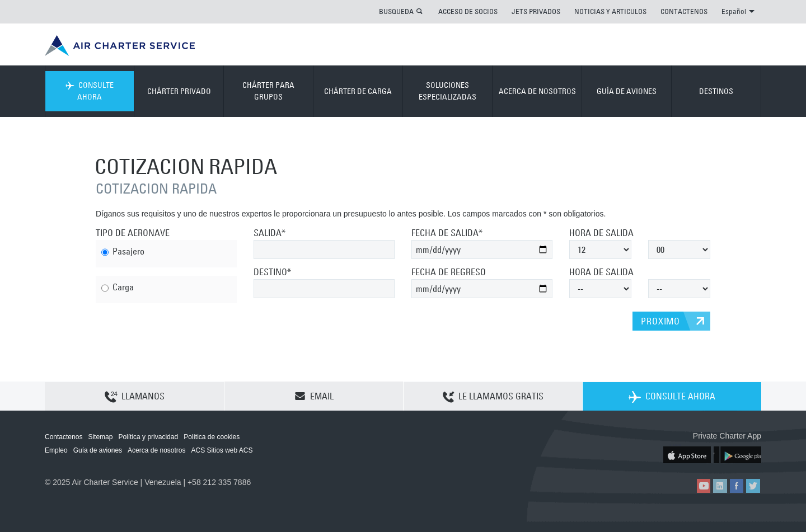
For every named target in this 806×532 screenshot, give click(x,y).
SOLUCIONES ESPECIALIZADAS (447, 91)
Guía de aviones (98, 450)
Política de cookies (212, 437)
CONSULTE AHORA (90, 91)
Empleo (56, 450)
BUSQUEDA (396, 11)
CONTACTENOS (684, 11)
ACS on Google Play (737, 454)
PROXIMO (660, 321)
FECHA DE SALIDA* (447, 233)
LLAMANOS (135, 397)
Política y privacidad (148, 437)
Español (738, 11)
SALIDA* (270, 233)
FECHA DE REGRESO (449, 272)
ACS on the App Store (687, 454)
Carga (118, 288)
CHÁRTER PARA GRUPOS (268, 91)
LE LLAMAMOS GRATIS (493, 397)
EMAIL (314, 396)
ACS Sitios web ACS (222, 450)
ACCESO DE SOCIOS (468, 11)
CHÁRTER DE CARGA (358, 91)
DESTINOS (716, 91)
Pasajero (123, 252)
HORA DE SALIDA (601, 233)
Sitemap (100, 437)
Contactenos (64, 437)
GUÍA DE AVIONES (627, 91)
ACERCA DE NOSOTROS (537, 91)
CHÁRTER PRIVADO (179, 91)
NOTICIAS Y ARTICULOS (610, 11)
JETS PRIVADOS (536, 11)
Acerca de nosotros (156, 450)
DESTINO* (272, 272)
